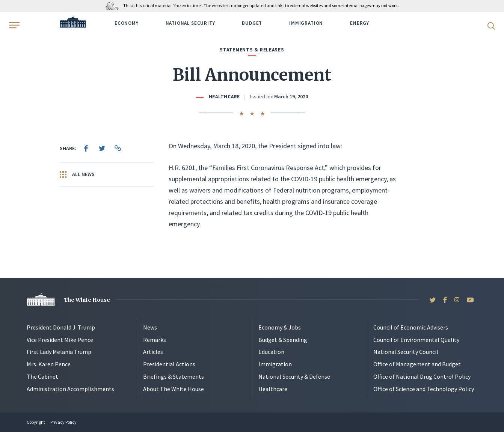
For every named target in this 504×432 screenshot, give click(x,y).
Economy (127, 23)
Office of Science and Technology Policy (424, 389)
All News (77, 175)
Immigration (306, 23)
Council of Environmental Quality (416, 340)
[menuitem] (86, 148)
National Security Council (406, 352)
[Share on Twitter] (102, 148)
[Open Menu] (14, 25)
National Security (190, 23)
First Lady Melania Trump (59, 352)
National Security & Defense (294, 376)
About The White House (174, 389)
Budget (252, 23)
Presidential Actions (169, 364)
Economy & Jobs (280, 327)
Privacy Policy (63, 422)
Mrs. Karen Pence (49, 364)
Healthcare (224, 97)
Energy (360, 23)
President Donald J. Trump (61, 327)
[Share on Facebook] (86, 148)
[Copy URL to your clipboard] (118, 148)
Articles (153, 352)
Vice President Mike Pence (60, 340)
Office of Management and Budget (417, 364)
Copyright (36, 422)
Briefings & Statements (174, 376)
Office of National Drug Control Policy (422, 376)
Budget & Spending (283, 340)
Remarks (155, 340)
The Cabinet (42, 376)
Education (271, 352)
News (150, 327)
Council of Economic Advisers (411, 327)
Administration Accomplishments (70, 389)
